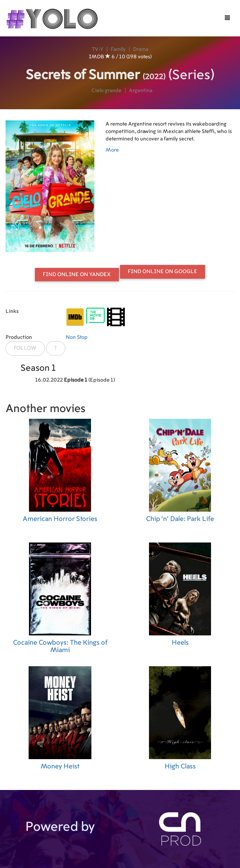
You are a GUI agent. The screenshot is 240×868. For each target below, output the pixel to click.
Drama (141, 49)
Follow (25, 348)
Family (118, 49)
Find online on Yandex (77, 275)
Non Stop (77, 337)
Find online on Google (163, 272)
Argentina (141, 91)
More (112, 150)
